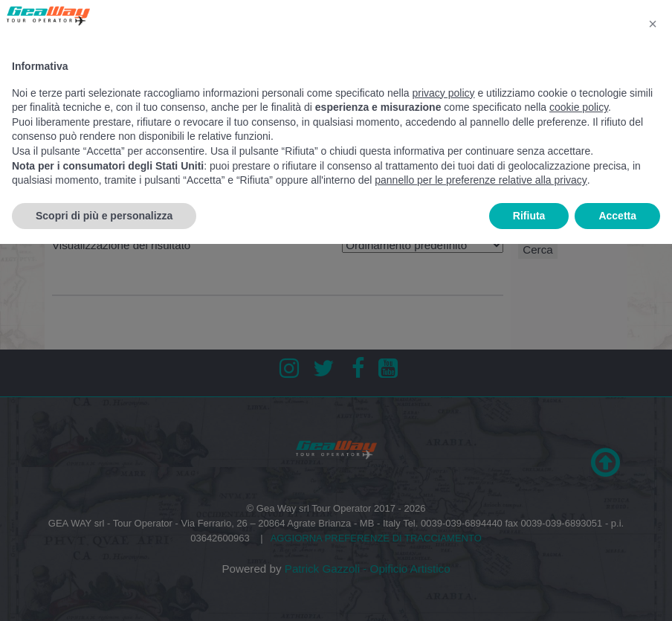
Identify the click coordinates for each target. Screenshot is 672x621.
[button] (653, 24)
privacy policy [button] (444, 93)
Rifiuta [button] (529, 216)
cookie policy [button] (579, 107)
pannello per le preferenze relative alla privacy (481, 180)
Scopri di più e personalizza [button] (104, 216)
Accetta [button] (617, 216)
